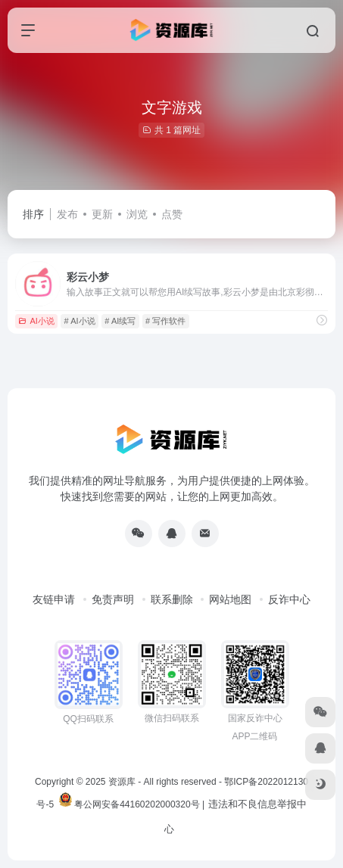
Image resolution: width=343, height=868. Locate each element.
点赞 (172, 214)
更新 (102, 214)
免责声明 (113, 599)
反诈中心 (289, 599)
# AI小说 (80, 321)
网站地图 (230, 599)
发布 (67, 214)
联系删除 (172, 599)
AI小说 (36, 321)
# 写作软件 (165, 321)
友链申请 (54, 599)
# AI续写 (120, 321)
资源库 (122, 782)
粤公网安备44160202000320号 (137, 804)
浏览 (137, 214)
